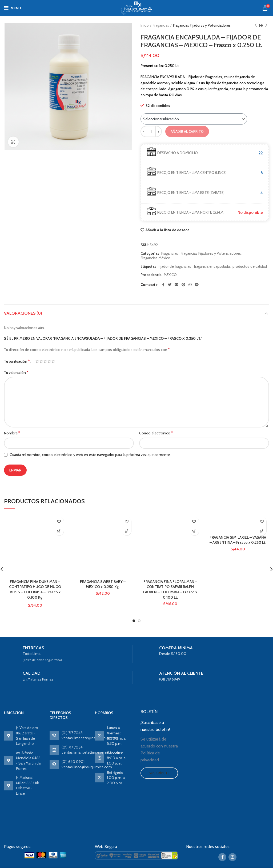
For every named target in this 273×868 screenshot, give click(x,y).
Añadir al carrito (187, 131)
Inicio (145, 25)
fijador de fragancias (175, 267)
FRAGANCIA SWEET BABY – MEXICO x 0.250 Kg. (103, 584)
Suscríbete (159, 773)
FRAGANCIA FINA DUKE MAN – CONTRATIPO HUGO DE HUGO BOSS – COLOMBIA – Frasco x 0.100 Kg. (35, 589)
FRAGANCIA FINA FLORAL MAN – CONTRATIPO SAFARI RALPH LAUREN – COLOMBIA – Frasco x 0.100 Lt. (170, 589)
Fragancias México (156, 258)
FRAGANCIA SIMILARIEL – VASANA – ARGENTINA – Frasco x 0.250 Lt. (238, 540)
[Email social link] (176, 285)
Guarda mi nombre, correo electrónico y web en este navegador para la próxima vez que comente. (90, 455)
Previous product (256, 25)
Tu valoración (16, 372)
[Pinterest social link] (183, 285)
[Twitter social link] (170, 285)
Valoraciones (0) (23, 313)
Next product (266, 25)
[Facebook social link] (163, 285)
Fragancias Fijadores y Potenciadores (202, 25)
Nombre (12, 433)
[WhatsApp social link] (190, 285)
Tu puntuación (17, 361)
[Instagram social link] (232, 857)
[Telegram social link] (197, 285)
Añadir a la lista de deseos (168, 230)
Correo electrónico (156, 433)
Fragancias (161, 25)
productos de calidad (250, 267)
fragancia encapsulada (212, 267)
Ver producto (59, 531)
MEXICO (170, 275)
